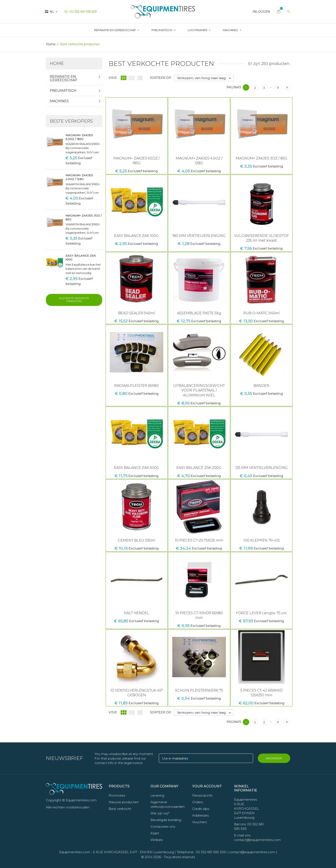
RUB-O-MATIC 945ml (261, 313)
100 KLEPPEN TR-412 (262, 540)
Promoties (117, 795)
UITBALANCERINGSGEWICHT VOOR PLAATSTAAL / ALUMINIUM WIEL (199, 390)
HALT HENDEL (136, 613)
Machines (231, 30)
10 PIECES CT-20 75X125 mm (199, 540)
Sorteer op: (161, 78)
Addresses (200, 815)
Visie (113, 78)
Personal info (202, 795)
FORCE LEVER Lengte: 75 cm (261, 613)
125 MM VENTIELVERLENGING (262, 468)
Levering (157, 795)
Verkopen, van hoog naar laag (205, 78)
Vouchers (199, 822)
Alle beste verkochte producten (74, 300)
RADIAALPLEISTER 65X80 (136, 386)
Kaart (155, 833)
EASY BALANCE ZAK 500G (137, 468)
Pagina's (234, 87)
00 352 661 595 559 (81, 12)
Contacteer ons (163, 827)
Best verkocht (120, 809)
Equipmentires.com (75, 852)
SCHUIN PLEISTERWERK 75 (199, 690)
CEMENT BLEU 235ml (137, 540)
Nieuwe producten (124, 802)
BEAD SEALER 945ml (136, 313)
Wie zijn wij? (160, 813)
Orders (198, 802)
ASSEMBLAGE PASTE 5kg (199, 313)
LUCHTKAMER (198, 30)
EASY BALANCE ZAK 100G (136, 236)
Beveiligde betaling (166, 820)
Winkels (157, 840)
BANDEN (261, 386)
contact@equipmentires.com (252, 852)
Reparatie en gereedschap (115, 30)
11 (278, 88)
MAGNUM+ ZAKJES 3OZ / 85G (262, 158)
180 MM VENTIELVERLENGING (199, 236)
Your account (207, 786)
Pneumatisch (162, 30)
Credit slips (201, 809)
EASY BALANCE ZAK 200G (199, 468)
